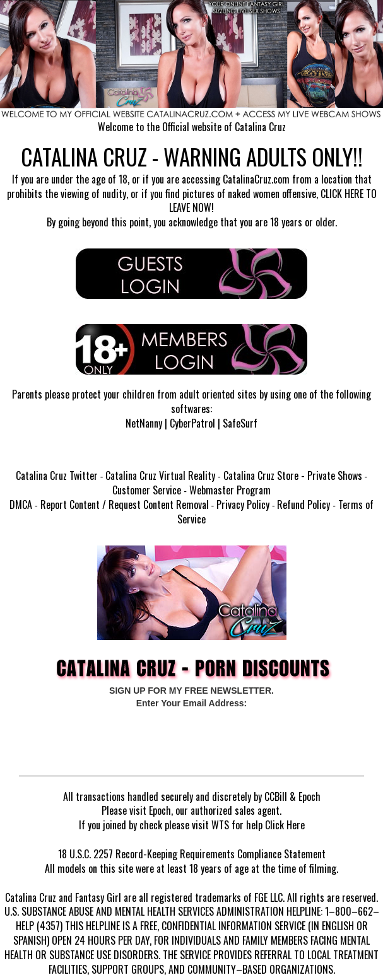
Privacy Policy (243, 505)
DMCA (21, 505)
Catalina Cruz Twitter (57, 475)
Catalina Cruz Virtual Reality (160, 475)
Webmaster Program (230, 490)
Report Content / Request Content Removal (125, 505)
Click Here (285, 825)
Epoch (309, 796)
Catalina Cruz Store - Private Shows (293, 475)
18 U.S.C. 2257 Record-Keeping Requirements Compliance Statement (192, 854)
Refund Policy (303, 505)
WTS (220, 825)
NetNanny (144, 423)
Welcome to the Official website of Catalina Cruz (192, 127)
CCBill (276, 796)
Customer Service (147, 490)
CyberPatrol (192, 423)
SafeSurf (240, 423)
